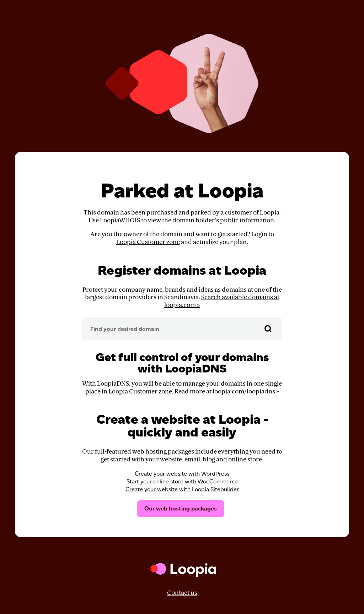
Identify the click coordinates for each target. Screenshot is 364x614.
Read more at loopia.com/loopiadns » (227, 391)
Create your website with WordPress (182, 474)
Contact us (182, 593)
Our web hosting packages (181, 509)
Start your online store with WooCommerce (182, 481)
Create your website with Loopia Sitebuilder (182, 489)
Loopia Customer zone (148, 242)
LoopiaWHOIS (120, 220)
